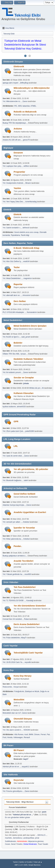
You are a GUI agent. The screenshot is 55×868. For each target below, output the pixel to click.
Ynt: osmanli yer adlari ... (12, 522)
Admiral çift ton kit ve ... (12, 767)
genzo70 (26, 140)
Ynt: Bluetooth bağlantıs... (13, 480)
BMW (31, 734)
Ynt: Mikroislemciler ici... (12, 101)
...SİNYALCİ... (41, 835)
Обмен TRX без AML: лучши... (15, 354)
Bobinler (18, 343)
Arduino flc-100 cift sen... (12, 140)
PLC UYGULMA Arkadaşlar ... (14, 312)
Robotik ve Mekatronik (25, 112)
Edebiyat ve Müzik (32, 691)
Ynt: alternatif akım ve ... (12, 295)
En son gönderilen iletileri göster (18, 817)
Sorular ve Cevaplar (24, 378)
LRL (16, 446)
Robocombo (8, 687)
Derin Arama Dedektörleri (27, 624)
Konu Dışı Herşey (23, 676)
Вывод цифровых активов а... (15, 556)
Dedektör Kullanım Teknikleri (28, 359)
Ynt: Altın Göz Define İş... (12, 261)
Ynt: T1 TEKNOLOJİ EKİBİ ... (14, 601)
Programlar (19, 172)
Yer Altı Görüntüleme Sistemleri (30, 606)
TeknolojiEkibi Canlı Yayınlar (28, 653)
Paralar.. (18, 546)
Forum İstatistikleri (16, 807)
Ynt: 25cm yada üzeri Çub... (13, 431)
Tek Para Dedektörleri (25, 587)
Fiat (48, 734)
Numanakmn (32, 312)
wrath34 (26, 261)
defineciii (26, 228)
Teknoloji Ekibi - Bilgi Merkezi (20, 802)
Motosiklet (19, 700)
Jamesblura (17, 838)
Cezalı (7, 844)
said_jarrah (26, 337)
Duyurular (19, 780)
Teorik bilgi (25, 235)
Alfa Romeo (19, 734)
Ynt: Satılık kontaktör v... (12, 228)
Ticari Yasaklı (43, 844)
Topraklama (15, 235)
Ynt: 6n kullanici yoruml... (12, 372)
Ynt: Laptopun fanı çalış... (13, 166)
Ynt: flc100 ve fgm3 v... (12, 337)
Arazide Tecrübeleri (24, 561)
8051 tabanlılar (24, 106)
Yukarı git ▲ (38, 862)
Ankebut (26, 522)
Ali (43, 388)
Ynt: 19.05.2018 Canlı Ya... (13, 662)
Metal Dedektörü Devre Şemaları (30, 326)
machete (8, 838)
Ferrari (43, 734)
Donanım (18, 153)
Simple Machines (34, 865)
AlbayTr (24, 638)
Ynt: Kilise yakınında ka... (13, 539)
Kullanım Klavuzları (24, 393)
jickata (26, 383)
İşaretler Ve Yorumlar (24, 528)
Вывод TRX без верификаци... (15, 123)
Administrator (22, 841)
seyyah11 (26, 767)
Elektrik (18, 214)
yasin (44, 812)
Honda (10, 737)
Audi (26, 734)
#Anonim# (27, 295)
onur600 (28, 574)
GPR (16, 421)
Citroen (37, 734)
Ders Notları (20, 301)
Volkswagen (18, 737)
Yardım (15, 862)
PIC (16, 106)
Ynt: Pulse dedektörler (11, 638)
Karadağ (30, 601)
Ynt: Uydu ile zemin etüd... (13, 456)
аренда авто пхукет (11, 83)
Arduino (18, 129)
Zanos (25, 101)
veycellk (28, 662)
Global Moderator (30, 844)
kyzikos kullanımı (9, 407)
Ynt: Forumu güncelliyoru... (13, 791)
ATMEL (34, 106)
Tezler (17, 267)
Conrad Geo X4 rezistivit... (13, 619)
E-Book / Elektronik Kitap (26, 248)
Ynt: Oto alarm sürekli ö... (13, 730)
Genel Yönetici (17, 844)
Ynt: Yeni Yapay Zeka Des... (13, 202)
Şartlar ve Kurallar (26, 862)
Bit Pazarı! (19, 750)
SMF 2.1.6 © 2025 (21, 865)
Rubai (26, 619)
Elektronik (19, 66)
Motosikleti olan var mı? (12, 713)
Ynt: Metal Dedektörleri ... (13, 278)
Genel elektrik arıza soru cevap (26, 232)
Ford (4, 737)
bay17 (26, 759)
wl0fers (26, 166)
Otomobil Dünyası (23, 719)
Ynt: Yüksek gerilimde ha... (13, 574)
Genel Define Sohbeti (24, 494)
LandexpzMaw (28, 838)
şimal (37, 838)
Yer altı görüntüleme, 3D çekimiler (31, 469)
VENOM (27, 730)
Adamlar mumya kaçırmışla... (14, 505)
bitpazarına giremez (36, 841)
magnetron (28, 278)
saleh (26, 480)
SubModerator (10, 841)
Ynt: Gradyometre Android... (14, 183)
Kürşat (16, 687)
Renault (27, 737)
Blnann (28, 183)
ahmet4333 (21, 407)
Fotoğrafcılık (19, 691)
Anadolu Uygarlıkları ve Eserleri (30, 512)
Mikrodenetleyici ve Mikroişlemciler (32, 88)
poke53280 (30, 431)
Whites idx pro (35, 388)
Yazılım (17, 188)
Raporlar (18, 284)
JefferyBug (24, 83)
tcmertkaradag (31, 202)
